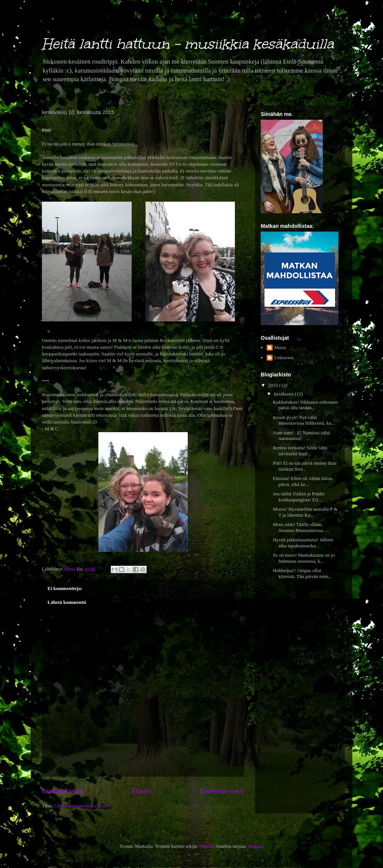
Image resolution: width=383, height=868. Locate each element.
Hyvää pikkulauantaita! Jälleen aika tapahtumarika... (303, 543)
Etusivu (142, 791)
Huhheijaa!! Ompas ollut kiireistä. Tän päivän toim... (302, 573)
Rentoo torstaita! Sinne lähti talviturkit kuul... (300, 451)
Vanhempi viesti (222, 791)
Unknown (284, 357)
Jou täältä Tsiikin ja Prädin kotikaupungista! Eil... (298, 497)
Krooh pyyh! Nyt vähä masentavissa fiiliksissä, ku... (304, 420)
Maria (280, 347)
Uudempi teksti (63, 791)
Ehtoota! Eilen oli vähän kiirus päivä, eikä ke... (303, 481)
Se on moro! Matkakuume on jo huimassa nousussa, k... (304, 558)
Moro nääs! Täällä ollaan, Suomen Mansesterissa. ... (301, 527)
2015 (274, 385)
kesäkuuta (284, 394)
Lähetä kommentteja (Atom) (82, 806)
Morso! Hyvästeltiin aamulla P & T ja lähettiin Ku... (305, 512)
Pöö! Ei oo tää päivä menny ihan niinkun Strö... (304, 466)
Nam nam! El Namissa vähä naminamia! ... (301, 436)
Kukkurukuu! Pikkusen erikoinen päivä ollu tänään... (305, 405)
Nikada (206, 846)
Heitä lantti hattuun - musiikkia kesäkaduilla (188, 44)
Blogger (255, 846)
